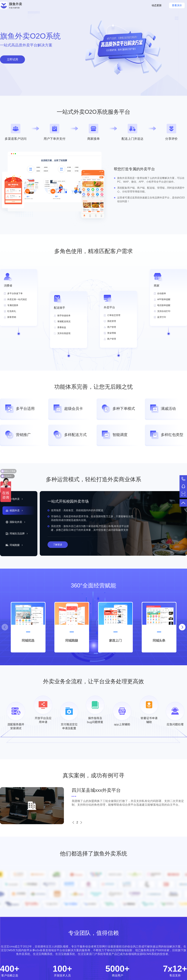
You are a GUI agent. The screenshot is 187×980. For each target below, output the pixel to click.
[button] (182, 627)
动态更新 (157, 5)
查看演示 (177, 5)
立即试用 (12, 59)
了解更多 (58, 545)
